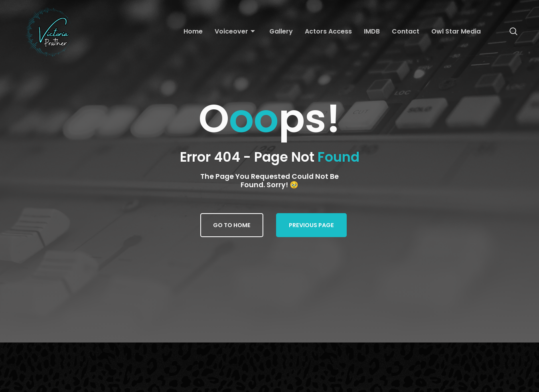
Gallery (281, 31)
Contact (406, 31)
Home (193, 31)
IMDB (372, 31)
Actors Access (328, 31)
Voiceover (235, 32)
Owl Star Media (456, 31)
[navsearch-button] (509, 32)
